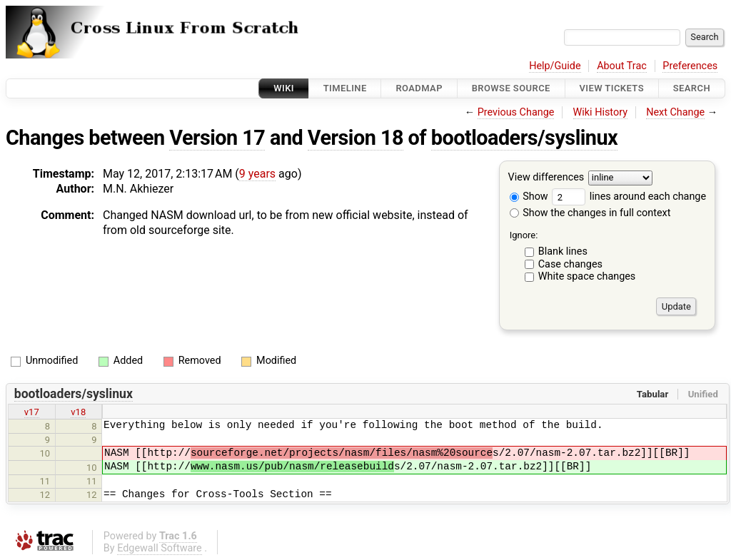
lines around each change (629, 197)
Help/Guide (555, 66)
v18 (78, 412)
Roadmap (419, 88)
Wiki (284, 88)
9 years (257, 174)
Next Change (675, 112)
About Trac (622, 66)
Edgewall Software (160, 548)
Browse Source (511, 88)
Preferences (690, 66)
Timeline (345, 88)
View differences (546, 178)
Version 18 (356, 138)
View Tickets (612, 88)
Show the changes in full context (590, 213)
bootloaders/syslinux (524, 138)
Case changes (570, 264)
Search (692, 88)
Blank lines (563, 251)
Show (529, 197)
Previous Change (516, 112)
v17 (32, 412)
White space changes (587, 276)
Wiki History (600, 112)
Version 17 (217, 138)
